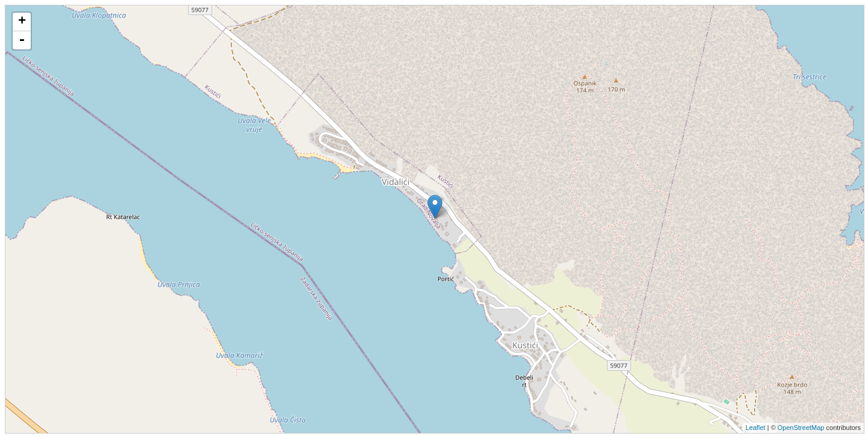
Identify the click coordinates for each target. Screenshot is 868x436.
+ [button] (22, 22)
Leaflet (756, 428)
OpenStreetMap (801, 428)
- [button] (22, 40)
